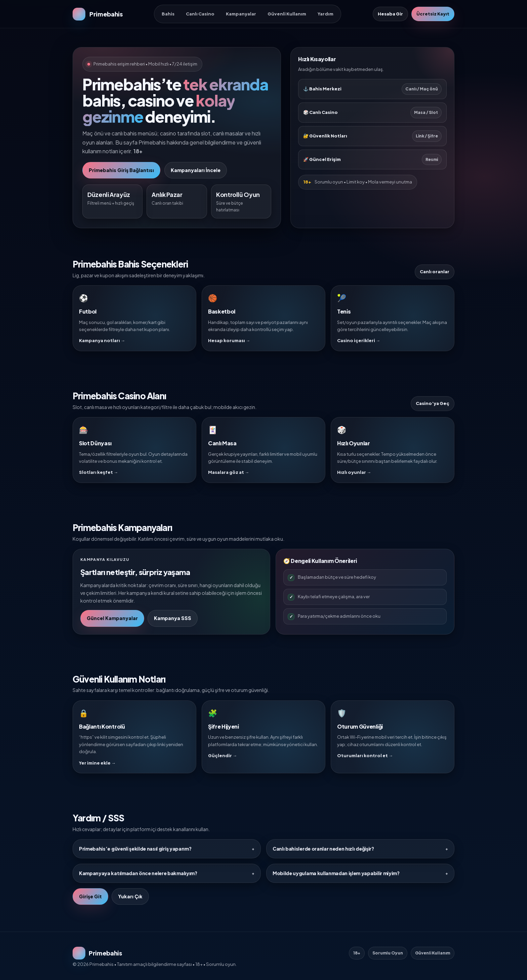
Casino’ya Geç (433, 403)
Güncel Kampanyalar (112, 618)
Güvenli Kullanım (287, 14)
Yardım (326, 14)
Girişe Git (90, 896)
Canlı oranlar (435, 272)
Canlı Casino (200, 14)
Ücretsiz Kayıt (433, 14)
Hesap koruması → (229, 340)
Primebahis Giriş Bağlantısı (121, 170)
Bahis (168, 14)
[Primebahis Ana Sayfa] (98, 14)
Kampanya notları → (102, 340)
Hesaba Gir (390, 14)
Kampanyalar (241, 14)
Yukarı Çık (130, 896)
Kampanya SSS (173, 618)
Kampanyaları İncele (196, 170)
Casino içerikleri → (359, 340)
